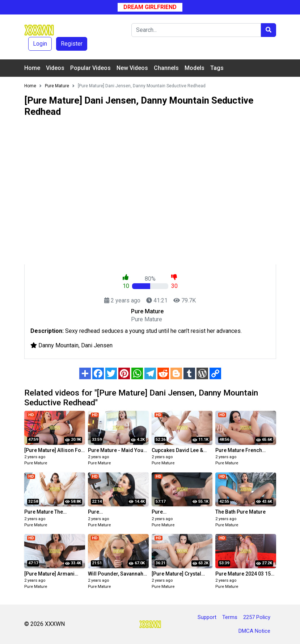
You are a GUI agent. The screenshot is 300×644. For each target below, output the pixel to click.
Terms (230, 617)
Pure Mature (36, 463)
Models (195, 68)
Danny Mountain (58, 345)
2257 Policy (257, 617)
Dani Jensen (97, 345)
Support (207, 617)
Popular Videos (90, 68)
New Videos (132, 68)
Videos (55, 68)
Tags (217, 68)
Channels (166, 68)
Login (40, 44)
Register (72, 44)
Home (32, 68)
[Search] (196, 30)
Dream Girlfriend (150, 7)
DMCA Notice (254, 631)
